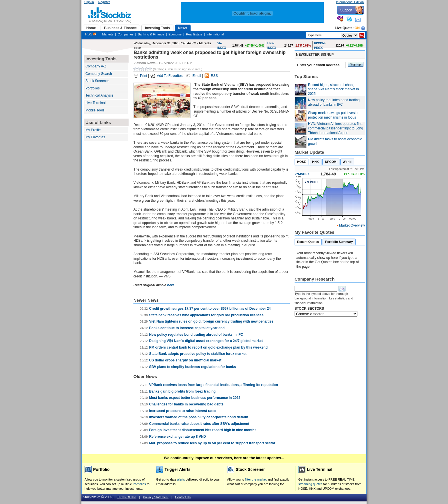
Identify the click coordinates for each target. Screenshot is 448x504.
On (357, 28)
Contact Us (183, 497)
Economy (175, 34)
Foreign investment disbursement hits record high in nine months (203, 430)
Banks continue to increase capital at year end (187, 328)
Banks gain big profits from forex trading (182, 391)
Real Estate (194, 34)
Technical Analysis (99, 95)
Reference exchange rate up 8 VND (178, 437)
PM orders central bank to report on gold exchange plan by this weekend (208, 347)
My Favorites (95, 137)
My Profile (93, 130)
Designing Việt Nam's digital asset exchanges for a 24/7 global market (206, 341)
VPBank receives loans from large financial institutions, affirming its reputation (214, 385)
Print (144, 76)
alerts (181, 479)
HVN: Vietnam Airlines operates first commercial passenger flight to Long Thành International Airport (336, 128)
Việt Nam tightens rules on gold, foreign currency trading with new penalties (211, 321)
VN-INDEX (302, 174)
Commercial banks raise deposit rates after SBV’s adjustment (199, 424)
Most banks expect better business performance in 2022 (195, 398)
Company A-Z (96, 66)
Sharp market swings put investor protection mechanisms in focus (333, 115)
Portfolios (93, 88)
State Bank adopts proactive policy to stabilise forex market (198, 354)
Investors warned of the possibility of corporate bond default (199, 417)
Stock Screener (97, 81)
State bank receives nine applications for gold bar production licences (206, 315)
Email (197, 76)
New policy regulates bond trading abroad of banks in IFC (196, 335)
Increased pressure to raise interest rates (183, 411)
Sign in (89, 2)
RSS (91, 34)
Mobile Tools (95, 110)
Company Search (99, 74)
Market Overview (352, 225)
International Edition (350, 2)
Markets (108, 34)
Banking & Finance (151, 34)
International (215, 34)
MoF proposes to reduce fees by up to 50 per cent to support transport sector (212, 443)
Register (104, 2)
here (171, 285)
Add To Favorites (170, 76)
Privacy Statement (156, 497)
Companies (126, 34)
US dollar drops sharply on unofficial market (185, 360)
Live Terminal (95, 103)
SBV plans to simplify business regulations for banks (192, 367)
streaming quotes (310, 484)
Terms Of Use (127, 497)
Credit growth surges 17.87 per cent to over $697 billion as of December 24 (210, 309)
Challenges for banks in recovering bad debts (186, 404)
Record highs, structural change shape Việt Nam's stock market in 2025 (333, 89)
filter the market (256, 479)
